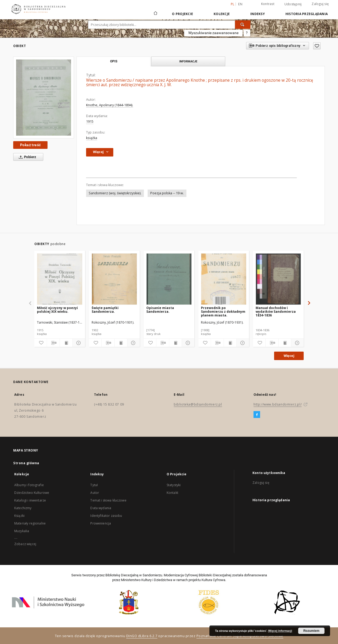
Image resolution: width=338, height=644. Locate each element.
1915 (90, 121)
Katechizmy (23, 508)
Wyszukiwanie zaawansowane (213, 33)
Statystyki (174, 485)
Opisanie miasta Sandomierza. (160, 310)
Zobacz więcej (25, 544)
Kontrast (268, 4)
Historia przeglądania (307, 14)
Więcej (289, 356)
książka (92, 138)
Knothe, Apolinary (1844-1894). (110, 105)
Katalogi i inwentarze (30, 500)
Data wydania (101, 508)
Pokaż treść (30, 145)
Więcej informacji (280, 631)
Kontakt (172, 493)
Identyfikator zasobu (106, 516)
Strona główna (26, 463)
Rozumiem (311, 631)
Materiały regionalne (30, 523)
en (240, 4)
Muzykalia (22, 531)
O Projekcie (182, 14)
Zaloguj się (320, 4)
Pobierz (27, 157)
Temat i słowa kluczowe (108, 500)
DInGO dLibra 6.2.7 (142, 636)
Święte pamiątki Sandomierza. (105, 310)
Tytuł (94, 485)
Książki (19, 516)
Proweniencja (101, 523)
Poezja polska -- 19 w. (167, 193)
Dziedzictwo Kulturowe (32, 493)
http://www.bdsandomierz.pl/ (278, 404)
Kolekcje (222, 14)
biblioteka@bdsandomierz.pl (198, 404)
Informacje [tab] (188, 61)
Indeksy (258, 14)
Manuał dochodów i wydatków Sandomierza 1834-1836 (276, 312)
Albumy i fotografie (29, 485)
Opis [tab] (114, 61)
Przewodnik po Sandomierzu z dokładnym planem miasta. (223, 312)
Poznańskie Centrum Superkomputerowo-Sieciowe (240, 636)
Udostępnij (293, 4)
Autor (95, 493)
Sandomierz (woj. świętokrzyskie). (115, 193)
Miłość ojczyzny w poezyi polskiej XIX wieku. (57, 310)
